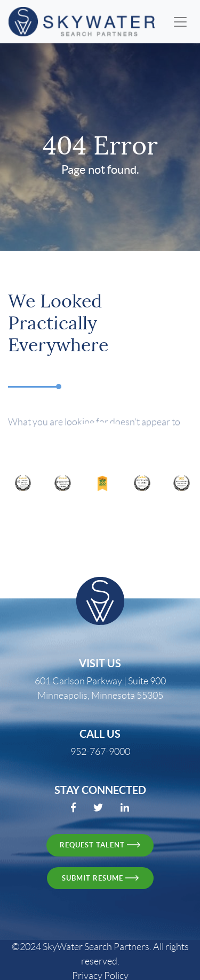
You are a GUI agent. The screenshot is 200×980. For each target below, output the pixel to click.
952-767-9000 (100, 752)
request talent (100, 845)
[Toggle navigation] (180, 22)
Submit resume (100, 878)
